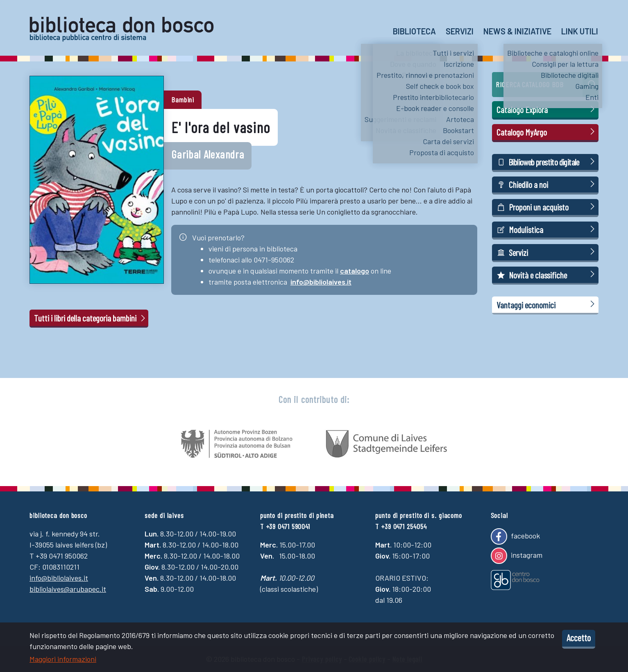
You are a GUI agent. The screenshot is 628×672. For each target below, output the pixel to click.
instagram (517, 556)
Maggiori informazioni (63, 659)
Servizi (460, 31)
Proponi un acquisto (547, 207)
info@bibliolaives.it (321, 282)
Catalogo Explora (547, 109)
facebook (515, 536)
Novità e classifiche (547, 275)
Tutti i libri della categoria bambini (91, 318)
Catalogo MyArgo (547, 132)
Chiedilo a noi (547, 184)
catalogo (355, 271)
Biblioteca (414, 31)
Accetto (579, 638)
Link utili (580, 31)
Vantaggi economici (547, 304)
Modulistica (547, 229)
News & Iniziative (517, 31)
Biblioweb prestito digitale (547, 162)
